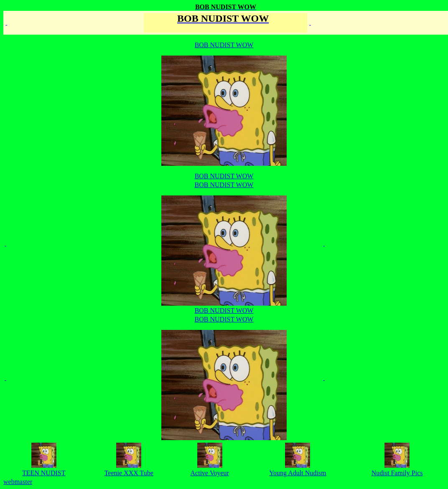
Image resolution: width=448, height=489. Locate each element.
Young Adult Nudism (298, 473)
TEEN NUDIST (44, 473)
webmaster (18, 482)
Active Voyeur (210, 473)
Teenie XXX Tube (129, 473)
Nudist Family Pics (397, 473)
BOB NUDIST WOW (224, 240)
